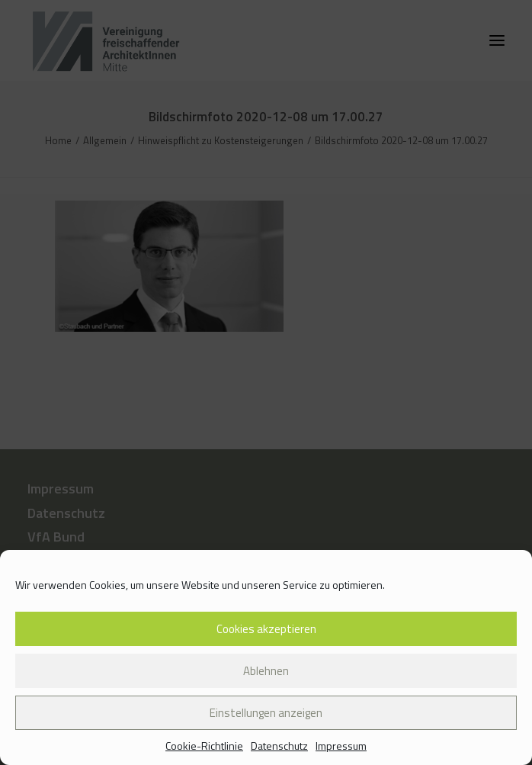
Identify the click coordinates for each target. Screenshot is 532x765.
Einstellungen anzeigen (266, 713)
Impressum (341, 746)
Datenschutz (279, 746)
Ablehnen (266, 671)
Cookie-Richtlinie (204, 746)
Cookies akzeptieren (266, 629)
